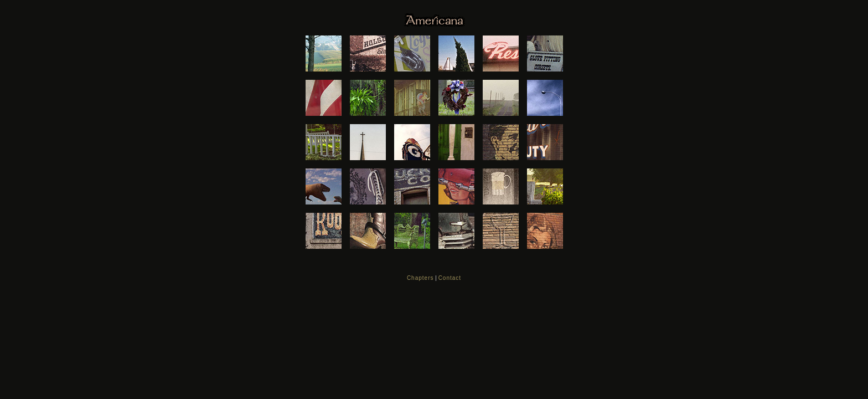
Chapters (420, 278)
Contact (450, 278)
